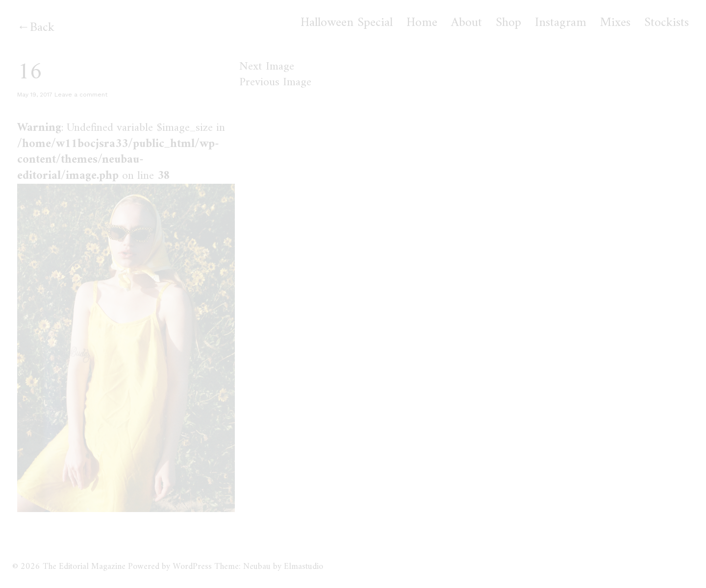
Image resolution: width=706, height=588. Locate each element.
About (466, 23)
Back (42, 28)
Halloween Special (347, 23)
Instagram (561, 23)
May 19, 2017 (35, 95)
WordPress (192, 567)
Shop (508, 23)
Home (422, 23)
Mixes (615, 23)
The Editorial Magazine (84, 567)
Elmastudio (303, 567)
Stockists (667, 23)
